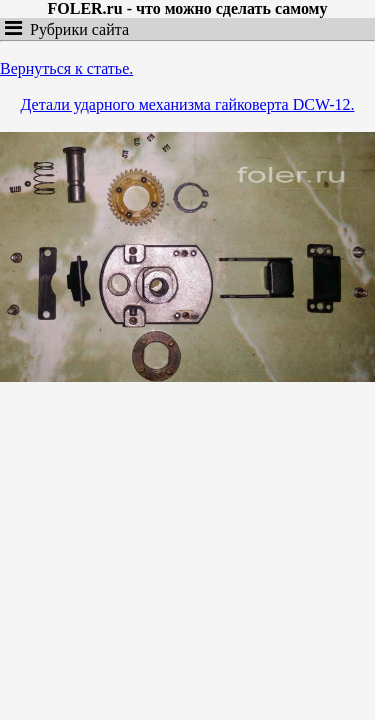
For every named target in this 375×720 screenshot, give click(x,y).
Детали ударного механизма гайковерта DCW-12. (188, 104)
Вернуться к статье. (66, 68)
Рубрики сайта (75, 29)
